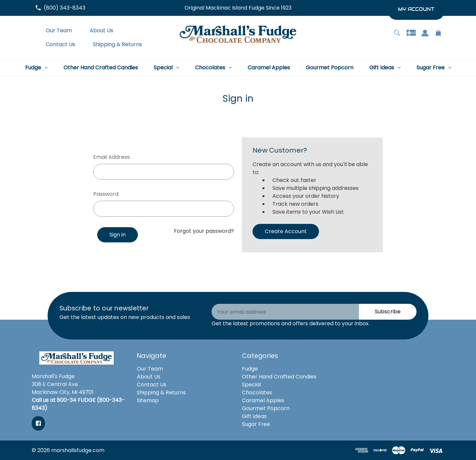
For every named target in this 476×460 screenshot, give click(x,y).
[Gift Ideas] (385, 68)
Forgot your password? (204, 231)
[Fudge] (36, 68)
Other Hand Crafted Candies (279, 377)
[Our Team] (59, 31)
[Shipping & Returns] (117, 45)
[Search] (397, 36)
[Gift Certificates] (411, 36)
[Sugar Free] (434, 68)
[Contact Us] (60, 45)
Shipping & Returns (161, 392)
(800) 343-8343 (64, 8)
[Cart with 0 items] (438, 36)
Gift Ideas (254, 416)
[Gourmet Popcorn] (330, 68)
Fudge (250, 369)
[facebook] (38, 423)
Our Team (150, 369)
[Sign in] (425, 36)
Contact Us (152, 385)
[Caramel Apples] (269, 68)
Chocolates (257, 392)
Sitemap (148, 400)
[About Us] (101, 31)
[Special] (166, 68)
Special (251, 385)
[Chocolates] (213, 68)
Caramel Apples (263, 400)
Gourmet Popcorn (266, 408)
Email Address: (112, 157)
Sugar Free (256, 424)
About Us (149, 377)
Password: (106, 194)
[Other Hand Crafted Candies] (101, 68)
